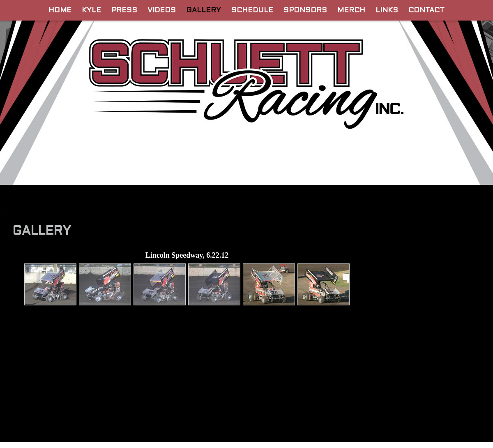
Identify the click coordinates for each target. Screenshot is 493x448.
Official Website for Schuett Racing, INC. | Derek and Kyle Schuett (247, 80)
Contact (426, 11)
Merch (351, 11)
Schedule (252, 11)
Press (124, 11)
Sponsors (305, 11)
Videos (162, 11)
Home (60, 11)
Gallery (204, 11)
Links (387, 11)
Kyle (91, 11)
